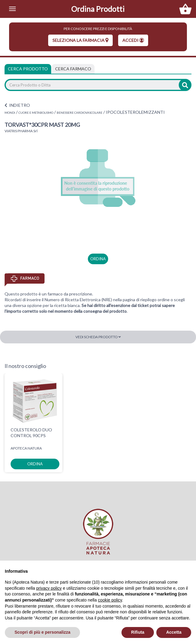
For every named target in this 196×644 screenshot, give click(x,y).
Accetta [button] (174, 632)
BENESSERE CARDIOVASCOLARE (80, 113)
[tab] (73, 69)
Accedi (133, 40)
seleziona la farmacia (80, 40)
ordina (98, 259)
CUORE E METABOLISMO (36, 113)
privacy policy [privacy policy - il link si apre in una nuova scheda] (49, 588)
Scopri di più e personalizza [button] (42, 632)
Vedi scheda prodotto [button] (98, 337)
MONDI (10, 113)
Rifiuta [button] (138, 632)
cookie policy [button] (110, 600)
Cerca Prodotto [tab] (28, 69)
